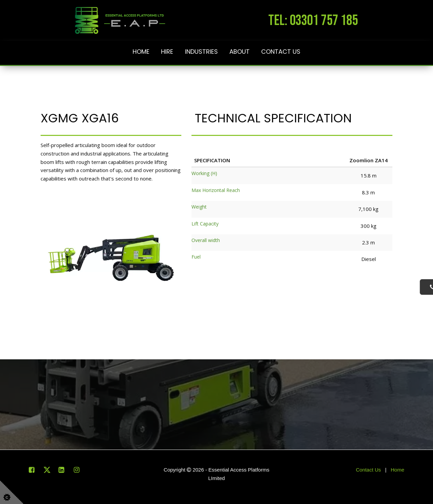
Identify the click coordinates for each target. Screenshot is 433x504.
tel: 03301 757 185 (313, 20)
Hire (167, 52)
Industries (201, 52)
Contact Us (281, 52)
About (240, 52)
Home (141, 52)
